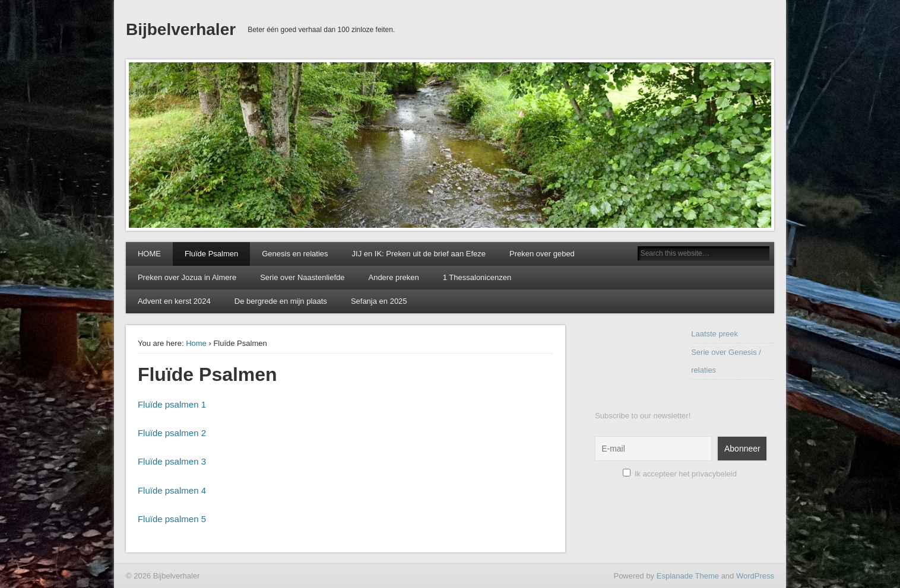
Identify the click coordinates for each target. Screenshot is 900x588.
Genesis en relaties (295, 254)
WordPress (755, 576)
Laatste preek (714, 334)
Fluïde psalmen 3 (172, 461)
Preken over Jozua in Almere (187, 277)
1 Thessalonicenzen (477, 277)
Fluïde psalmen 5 (172, 519)
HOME (149, 254)
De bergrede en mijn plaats (281, 301)
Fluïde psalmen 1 (172, 404)
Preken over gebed (542, 254)
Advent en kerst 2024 (174, 301)
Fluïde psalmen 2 (172, 433)
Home (196, 343)
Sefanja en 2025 (379, 301)
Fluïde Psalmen (211, 254)
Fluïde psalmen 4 (172, 490)
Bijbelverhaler (181, 29)
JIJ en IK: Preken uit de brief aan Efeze (419, 254)
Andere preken (393, 277)
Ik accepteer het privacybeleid (680, 474)
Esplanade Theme (688, 576)
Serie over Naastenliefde (302, 277)
